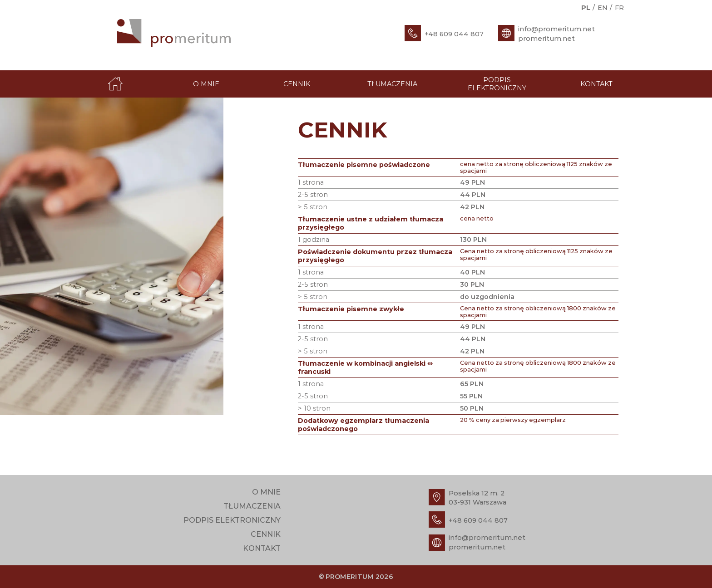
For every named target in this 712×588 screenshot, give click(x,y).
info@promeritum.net (556, 29)
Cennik (297, 84)
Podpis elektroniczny (497, 84)
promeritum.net (546, 39)
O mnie (206, 84)
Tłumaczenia (392, 84)
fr (619, 8)
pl (586, 8)
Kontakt (596, 84)
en (603, 8)
